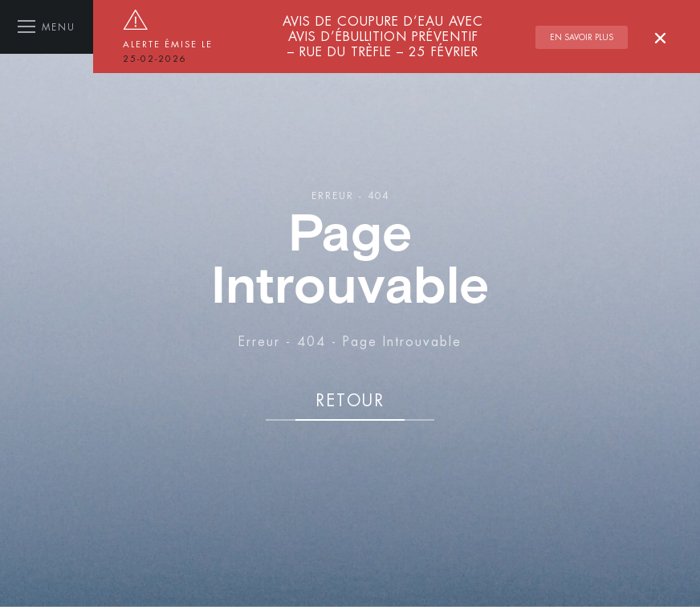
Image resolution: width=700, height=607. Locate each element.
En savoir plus (582, 38)
